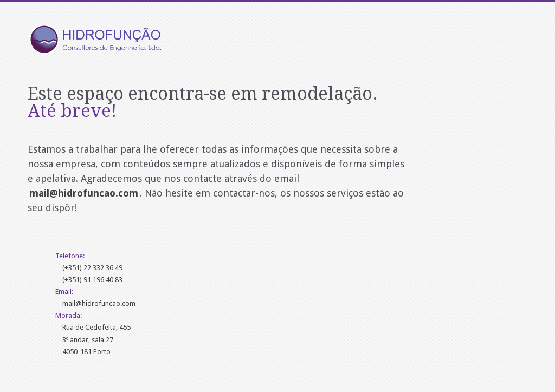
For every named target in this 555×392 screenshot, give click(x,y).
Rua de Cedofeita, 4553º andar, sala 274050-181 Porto (96, 339)
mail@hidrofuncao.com (99, 303)
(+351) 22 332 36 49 (92, 268)
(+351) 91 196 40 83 (92, 280)
